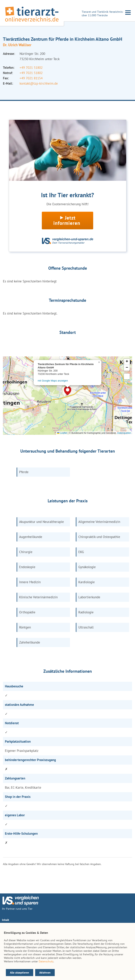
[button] (68, 391)
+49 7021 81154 (31, 78)
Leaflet (62, 433)
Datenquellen (124, 433)
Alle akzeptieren (20, 973)
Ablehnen (45, 973)
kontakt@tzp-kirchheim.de (39, 83)
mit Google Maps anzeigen (53, 381)
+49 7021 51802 (31, 68)
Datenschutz (46, 961)
